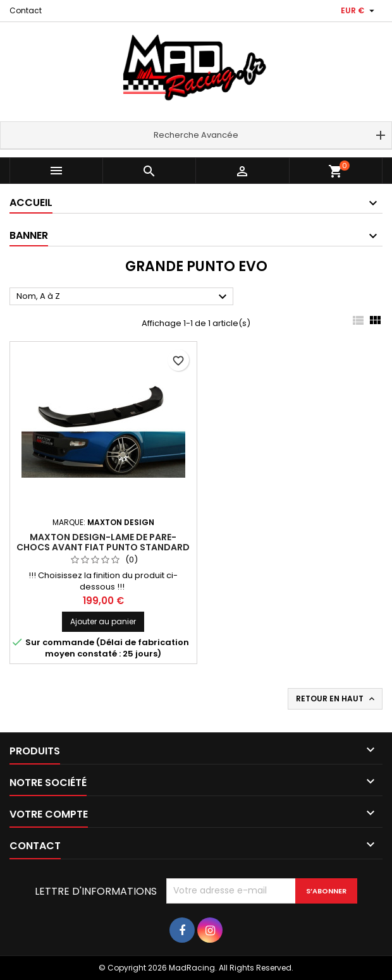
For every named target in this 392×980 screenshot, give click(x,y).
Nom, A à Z (123, 297)
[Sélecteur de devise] (359, 11)
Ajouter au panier (103, 621)
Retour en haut (336, 699)
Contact (26, 10)
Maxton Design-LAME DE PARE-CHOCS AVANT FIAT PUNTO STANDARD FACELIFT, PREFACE (103, 547)
